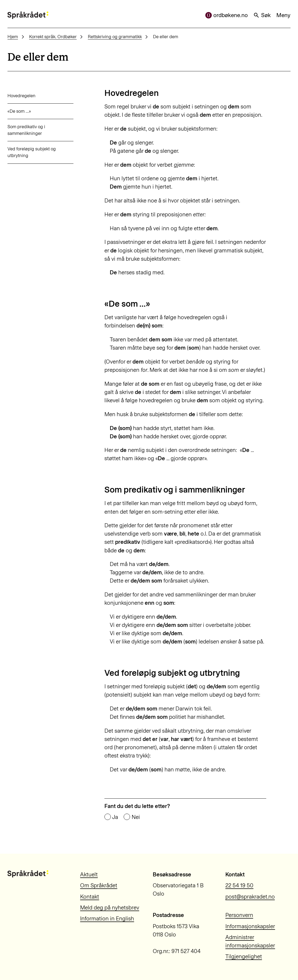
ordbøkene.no (227, 15)
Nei (136, 817)
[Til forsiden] (28, 15)
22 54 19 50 (239, 885)
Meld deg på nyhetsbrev (110, 907)
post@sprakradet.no (250, 897)
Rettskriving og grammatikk (115, 37)
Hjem (13, 37)
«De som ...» (19, 111)
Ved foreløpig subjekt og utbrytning (32, 152)
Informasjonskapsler (250, 926)
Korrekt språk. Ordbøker (53, 37)
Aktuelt (89, 874)
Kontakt (90, 897)
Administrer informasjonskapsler (250, 941)
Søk (262, 15)
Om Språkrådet (99, 885)
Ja (115, 817)
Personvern (239, 915)
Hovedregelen (21, 96)
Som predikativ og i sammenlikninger (26, 130)
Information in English (107, 918)
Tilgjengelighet (244, 956)
